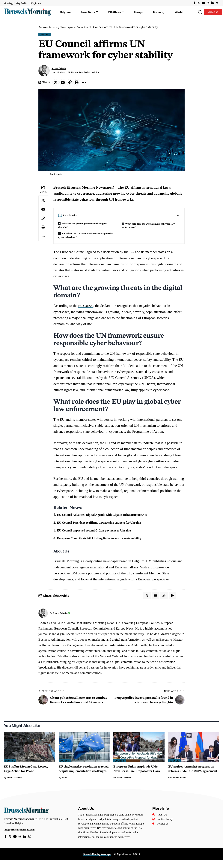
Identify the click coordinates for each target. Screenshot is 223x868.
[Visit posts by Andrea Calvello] (44, 71)
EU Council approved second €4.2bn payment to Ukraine (100, 532)
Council (86, 27)
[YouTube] (203, 3)
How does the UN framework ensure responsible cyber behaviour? (86, 237)
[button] (200, 12)
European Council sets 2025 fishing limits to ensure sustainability (106, 540)
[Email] (64, 84)
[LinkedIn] (212, 3)
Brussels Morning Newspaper (58, 27)
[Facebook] (194, 3)
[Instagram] (208, 3)
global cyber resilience (155, 463)
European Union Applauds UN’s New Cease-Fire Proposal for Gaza (139, 774)
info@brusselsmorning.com (19, 837)
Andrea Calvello (60, 69)
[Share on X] (56, 84)
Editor (65, 785)
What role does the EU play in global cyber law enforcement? (148, 227)
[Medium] (217, 3)
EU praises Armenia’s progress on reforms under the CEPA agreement (193, 774)
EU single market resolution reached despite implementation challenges (81, 774)
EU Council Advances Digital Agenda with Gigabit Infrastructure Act (110, 516)
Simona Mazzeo (125, 785)
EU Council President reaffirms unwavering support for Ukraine (106, 524)
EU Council (87, 308)
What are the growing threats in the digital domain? (83, 227)
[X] (199, 3)
